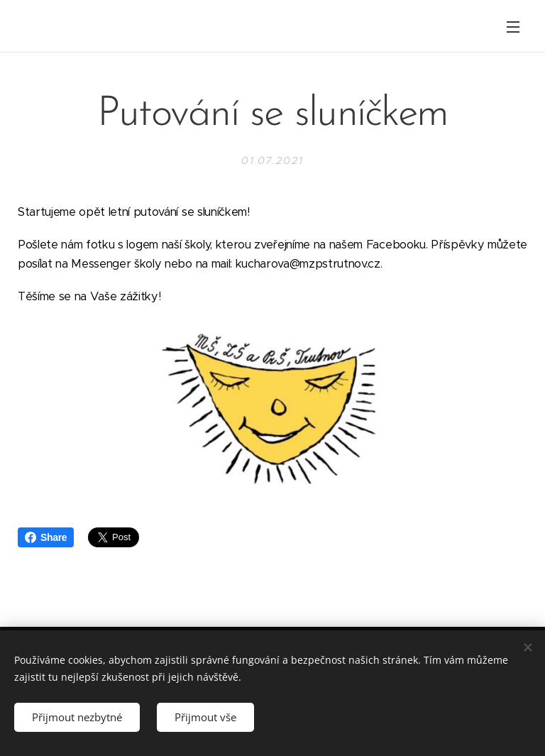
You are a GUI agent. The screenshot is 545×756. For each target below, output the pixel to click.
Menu (513, 27)
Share (46, 537)
